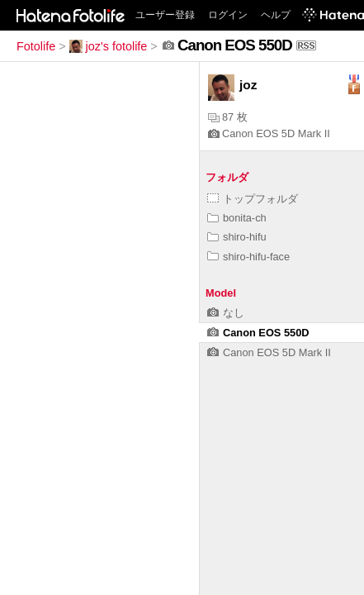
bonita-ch (237, 218)
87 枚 (228, 117)
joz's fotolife (109, 46)
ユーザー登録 (165, 15)
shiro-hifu (237, 237)
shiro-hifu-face (248, 257)
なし (226, 313)
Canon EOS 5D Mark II (269, 133)
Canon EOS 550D (258, 333)
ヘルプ (276, 15)
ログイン (228, 15)
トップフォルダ (253, 199)
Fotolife (36, 46)
